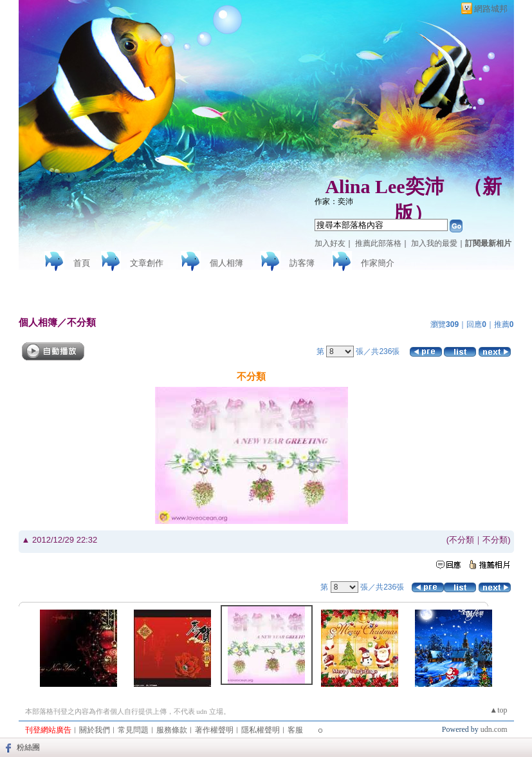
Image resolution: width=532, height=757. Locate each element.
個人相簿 (226, 263)
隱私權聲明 (261, 730)
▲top (498, 710)
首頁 (82, 263)
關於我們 (95, 730)
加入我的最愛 (434, 243)
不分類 (81, 322)
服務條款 (172, 730)
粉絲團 (28, 747)
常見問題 (133, 730)
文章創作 (147, 263)
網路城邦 (491, 9)
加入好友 (330, 243)
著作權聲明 (214, 730)
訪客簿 (302, 263)
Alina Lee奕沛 (384, 186)
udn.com (494, 729)
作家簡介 (378, 263)
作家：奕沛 (334, 201)
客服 (295, 730)
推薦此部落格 (378, 243)
